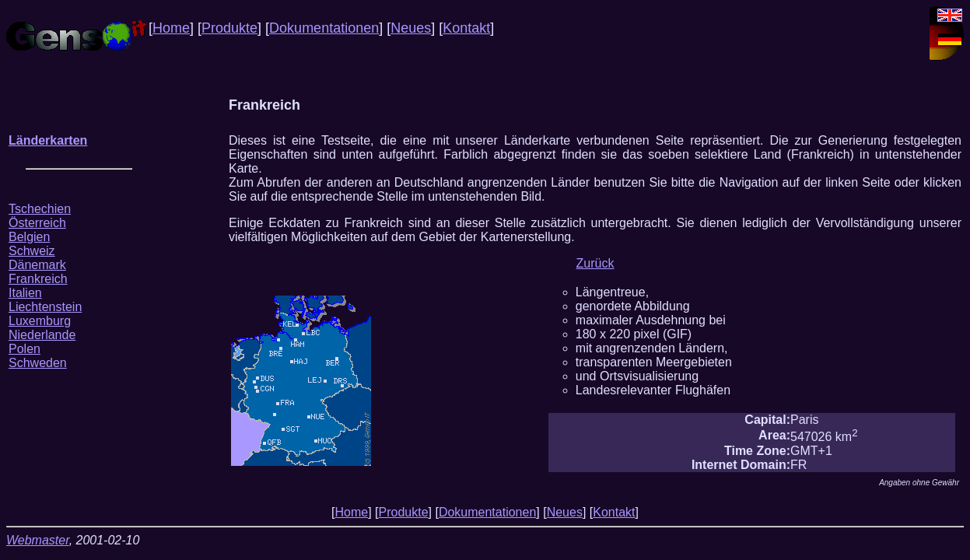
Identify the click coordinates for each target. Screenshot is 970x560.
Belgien (29, 237)
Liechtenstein (45, 307)
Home (171, 28)
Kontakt (466, 28)
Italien (25, 293)
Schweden (38, 363)
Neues (411, 28)
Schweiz (32, 251)
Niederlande (42, 335)
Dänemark (37, 265)
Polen (25, 349)
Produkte (229, 28)
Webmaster (38, 540)
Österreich (37, 223)
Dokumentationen (324, 28)
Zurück (595, 263)
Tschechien (40, 209)
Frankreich (38, 279)
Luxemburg (40, 321)
